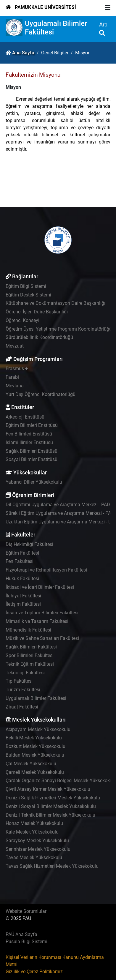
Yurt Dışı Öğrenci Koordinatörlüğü (41, 394)
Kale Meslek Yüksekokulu (32, 832)
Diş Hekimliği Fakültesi (29, 544)
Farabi (12, 377)
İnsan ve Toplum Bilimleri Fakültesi (42, 613)
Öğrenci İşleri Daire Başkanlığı (37, 312)
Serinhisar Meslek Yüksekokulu (38, 849)
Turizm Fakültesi (23, 690)
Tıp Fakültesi (19, 681)
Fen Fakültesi (20, 561)
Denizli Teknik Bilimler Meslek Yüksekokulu (50, 815)
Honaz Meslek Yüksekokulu (34, 823)
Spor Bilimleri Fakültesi (30, 655)
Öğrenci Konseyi (22, 320)
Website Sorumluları (27, 911)
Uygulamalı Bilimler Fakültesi (36, 698)
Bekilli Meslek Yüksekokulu (34, 738)
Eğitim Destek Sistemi (28, 295)
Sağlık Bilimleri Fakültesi (31, 647)
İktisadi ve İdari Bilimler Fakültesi (40, 587)
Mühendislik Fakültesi (28, 630)
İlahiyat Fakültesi (23, 596)
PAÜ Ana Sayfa (21, 934)
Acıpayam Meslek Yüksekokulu (38, 729)
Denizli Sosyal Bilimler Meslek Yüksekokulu (51, 806)
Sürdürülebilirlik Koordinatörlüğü (39, 337)
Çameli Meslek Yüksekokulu (35, 772)
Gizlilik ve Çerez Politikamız (34, 972)
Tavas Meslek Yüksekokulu (34, 857)
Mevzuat (15, 346)
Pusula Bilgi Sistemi (26, 942)
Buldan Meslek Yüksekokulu (35, 755)
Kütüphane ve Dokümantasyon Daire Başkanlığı (55, 303)
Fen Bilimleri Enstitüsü (29, 434)
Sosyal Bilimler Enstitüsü (32, 459)
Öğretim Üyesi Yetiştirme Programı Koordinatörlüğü (59, 329)
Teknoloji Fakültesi (25, 673)
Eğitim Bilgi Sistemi (26, 286)
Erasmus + (17, 369)
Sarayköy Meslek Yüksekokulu (37, 841)
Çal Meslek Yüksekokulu (31, 764)
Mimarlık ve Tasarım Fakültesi (37, 621)
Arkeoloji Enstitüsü (25, 417)
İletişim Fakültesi (23, 604)
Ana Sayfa (23, 53)
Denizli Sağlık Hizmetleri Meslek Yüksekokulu (53, 798)
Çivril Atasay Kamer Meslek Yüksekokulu (48, 789)
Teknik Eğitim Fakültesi (30, 664)
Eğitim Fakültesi (22, 553)
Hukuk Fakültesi (22, 579)
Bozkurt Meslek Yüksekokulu (36, 746)
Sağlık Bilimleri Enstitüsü (32, 451)
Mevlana (15, 386)
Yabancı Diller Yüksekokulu (34, 482)
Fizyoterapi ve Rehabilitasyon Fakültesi (46, 570)
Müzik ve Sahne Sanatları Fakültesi (42, 638)
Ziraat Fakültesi (22, 707)
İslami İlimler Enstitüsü (29, 442)
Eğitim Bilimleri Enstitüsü (32, 425)
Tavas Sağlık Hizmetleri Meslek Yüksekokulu (52, 866)
